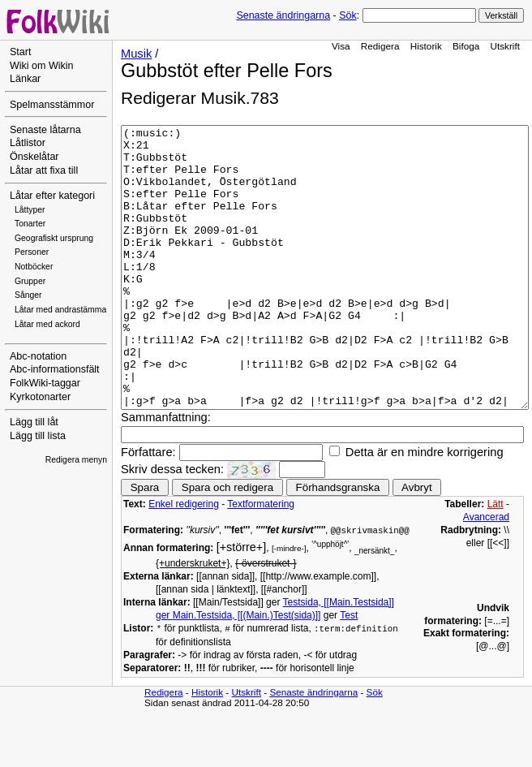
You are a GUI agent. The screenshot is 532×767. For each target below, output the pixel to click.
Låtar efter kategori (52, 196)
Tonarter (30, 224)
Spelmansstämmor (52, 105)
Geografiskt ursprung (54, 238)
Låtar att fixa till (44, 170)
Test (349, 671)
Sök (348, 15)
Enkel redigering (184, 560)
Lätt (496, 560)
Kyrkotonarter (40, 397)
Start (20, 52)
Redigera (380, 46)
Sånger (28, 295)
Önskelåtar (34, 157)
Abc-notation (38, 356)
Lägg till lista (38, 436)
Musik (136, 54)
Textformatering (261, 560)
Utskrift (505, 46)
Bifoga (466, 46)
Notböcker (34, 267)
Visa (341, 46)
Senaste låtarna (45, 130)
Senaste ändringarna (283, 15)
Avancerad (486, 573)
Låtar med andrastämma (60, 310)
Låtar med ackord (47, 324)
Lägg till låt (34, 422)
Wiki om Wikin (42, 66)
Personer (32, 252)
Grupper (30, 281)
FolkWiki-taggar (45, 383)
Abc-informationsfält (55, 369)
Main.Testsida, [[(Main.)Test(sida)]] (247, 671)
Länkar (25, 79)
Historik (426, 46)
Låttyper (30, 210)
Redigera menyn (76, 460)
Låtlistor (28, 143)
